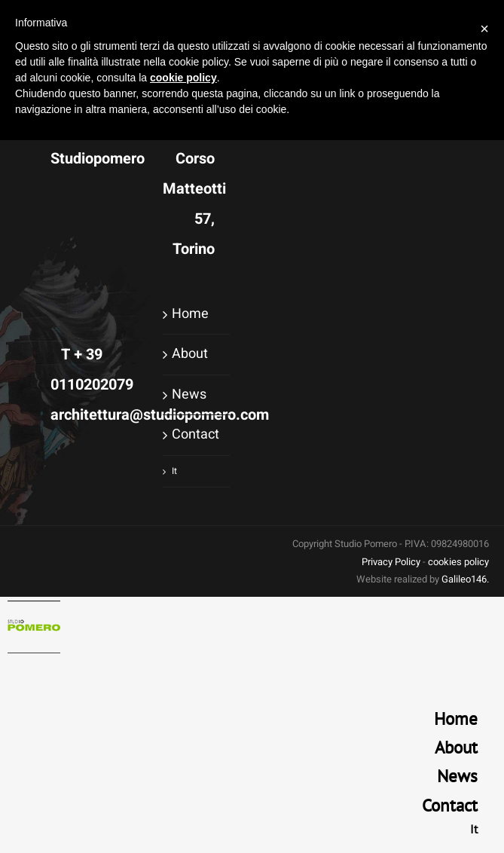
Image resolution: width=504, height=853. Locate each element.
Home (190, 314)
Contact (195, 434)
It (174, 471)
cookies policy (458, 562)
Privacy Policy (391, 562)
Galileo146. (465, 579)
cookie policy (183, 78)
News (189, 394)
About (190, 354)
